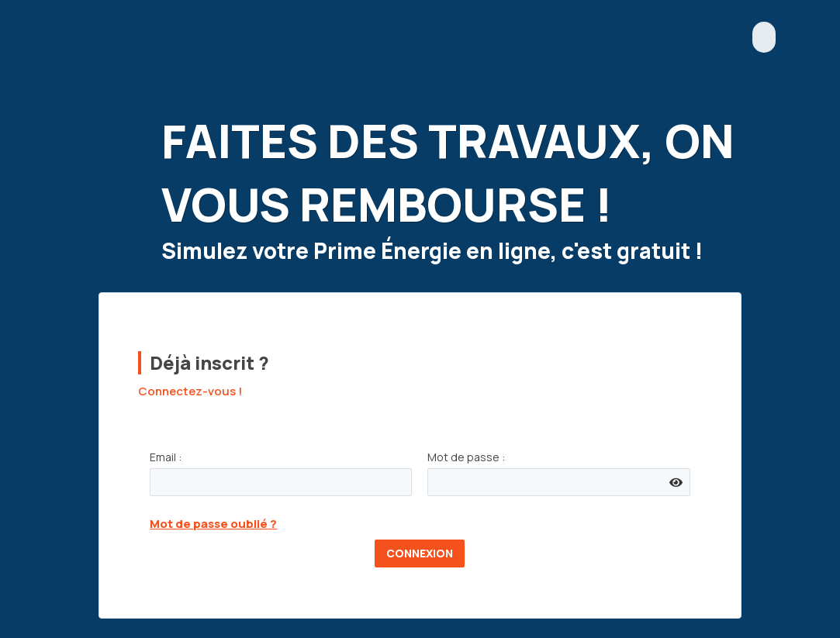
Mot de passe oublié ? (213, 524)
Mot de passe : (466, 457)
